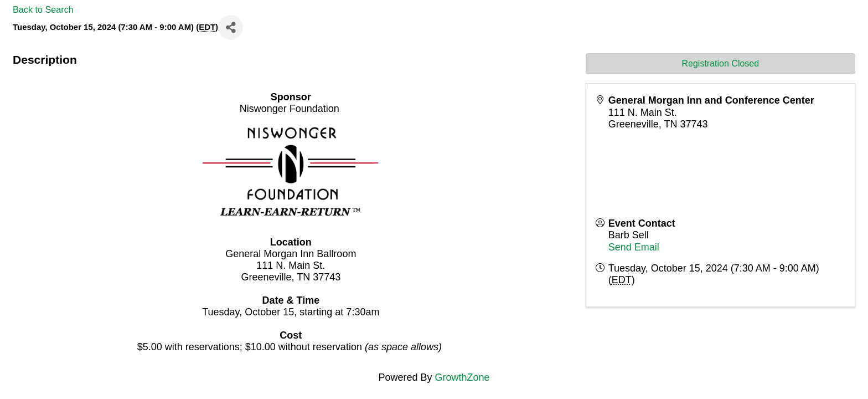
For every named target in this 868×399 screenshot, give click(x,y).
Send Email (634, 247)
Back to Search (43, 9)
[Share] (231, 27)
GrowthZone (463, 377)
